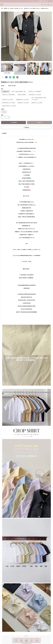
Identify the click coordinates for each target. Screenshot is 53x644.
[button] (50, 69)
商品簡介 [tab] (5, 133)
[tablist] (26, 134)
